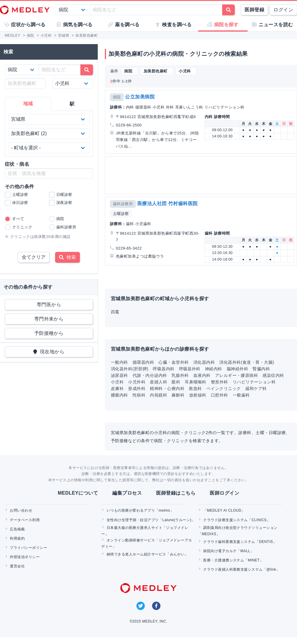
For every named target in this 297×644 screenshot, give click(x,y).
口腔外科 (220, 395)
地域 (28, 104)
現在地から (49, 352)
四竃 (115, 312)
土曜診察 (121, 214)
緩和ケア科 (256, 388)
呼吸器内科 (164, 369)
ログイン (283, 10)
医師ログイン (224, 493)
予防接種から (49, 333)
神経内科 (214, 369)
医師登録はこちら (176, 493)
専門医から (49, 305)
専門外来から (49, 319)
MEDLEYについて (78, 493)
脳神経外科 (237, 369)
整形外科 (220, 382)
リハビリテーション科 (254, 382)
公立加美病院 (140, 97)
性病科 (139, 395)
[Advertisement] (200, 175)
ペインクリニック (224, 388)
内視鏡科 (158, 395)
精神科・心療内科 (167, 388)
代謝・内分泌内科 (150, 375)
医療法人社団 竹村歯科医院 (168, 203)
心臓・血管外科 (174, 362)
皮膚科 (117, 388)
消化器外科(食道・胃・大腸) (247, 362)
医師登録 (254, 10)
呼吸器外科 (190, 369)
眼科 (176, 382)
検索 (67, 257)
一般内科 (119, 362)
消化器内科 (204, 362)
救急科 (195, 388)
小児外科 (137, 382)
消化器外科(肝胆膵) (130, 369)
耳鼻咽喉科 (195, 382)
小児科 (117, 382)
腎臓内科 (261, 369)
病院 (117, 97)
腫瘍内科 (119, 395)
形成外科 (137, 388)
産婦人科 (158, 382)
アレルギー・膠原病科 (237, 375)
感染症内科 (273, 375)
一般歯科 (241, 395)
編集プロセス (127, 493)
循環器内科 (143, 362)
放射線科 (198, 395)
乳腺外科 (180, 375)
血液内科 (202, 375)
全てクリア (34, 257)
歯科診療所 (123, 204)
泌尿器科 (119, 375)
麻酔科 (178, 395)
